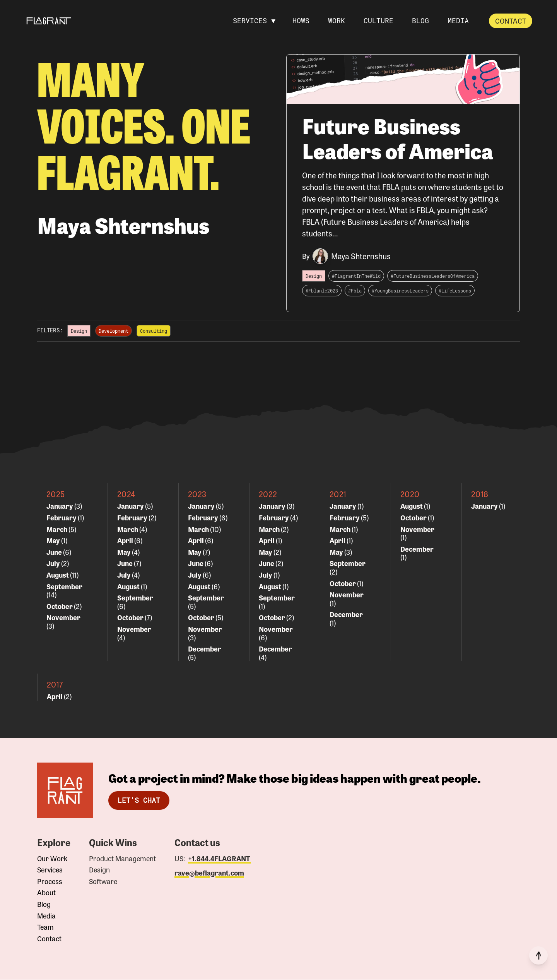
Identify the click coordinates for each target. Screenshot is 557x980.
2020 (410, 494)
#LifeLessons (455, 291)
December (205, 649)
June (55, 552)
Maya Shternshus (361, 256)
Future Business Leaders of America (398, 138)
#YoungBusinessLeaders (400, 291)
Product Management (122, 859)
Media (46, 916)
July (54, 563)
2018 (480, 494)
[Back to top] (538, 955)
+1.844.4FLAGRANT (220, 859)
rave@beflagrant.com (209, 873)
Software (103, 882)
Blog (44, 905)
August (58, 575)
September (64, 587)
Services (50, 870)
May (54, 540)
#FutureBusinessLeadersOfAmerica (433, 276)
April (126, 540)
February (62, 518)
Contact (511, 21)
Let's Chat (139, 800)
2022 (268, 494)
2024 (126, 494)
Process (50, 882)
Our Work (52, 859)
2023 (197, 494)
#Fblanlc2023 (322, 291)
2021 (338, 494)
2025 (56, 494)
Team (45, 927)
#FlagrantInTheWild (356, 276)
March (57, 529)
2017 (55, 685)
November (63, 617)
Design (99, 870)
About (46, 893)
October (60, 606)
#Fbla (355, 291)
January (60, 506)
